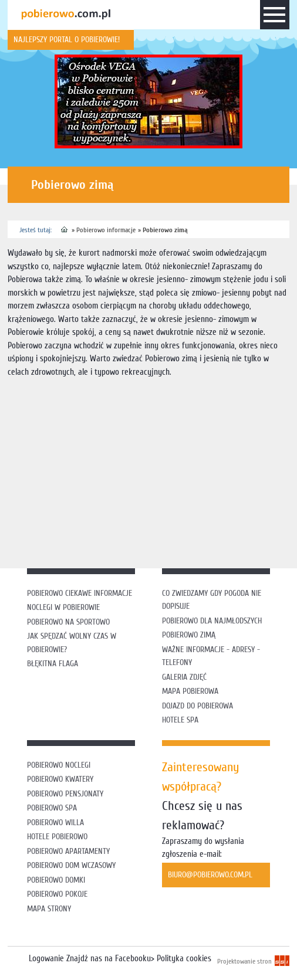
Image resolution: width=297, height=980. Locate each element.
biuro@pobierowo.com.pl (210, 875)
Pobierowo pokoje (57, 894)
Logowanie (46, 959)
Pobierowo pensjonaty (65, 794)
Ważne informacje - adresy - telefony (211, 656)
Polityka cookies (184, 959)
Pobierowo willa (57, 823)
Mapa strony (49, 909)
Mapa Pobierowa (190, 691)
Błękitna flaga (53, 664)
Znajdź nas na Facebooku (109, 959)
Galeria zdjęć (184, 677)
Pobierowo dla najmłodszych (212, 621)
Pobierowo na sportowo (68, 622)
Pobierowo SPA (52, 808)
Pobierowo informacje (106, 230)
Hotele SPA (180, 720)
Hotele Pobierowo (57, 837)
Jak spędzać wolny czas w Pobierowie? (72, 643)
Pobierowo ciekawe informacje (80, 593)
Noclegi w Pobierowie (63, 607)
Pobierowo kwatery (60, 779)
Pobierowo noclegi (59, 765)
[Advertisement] (152, 470)
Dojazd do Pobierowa (198, 706)
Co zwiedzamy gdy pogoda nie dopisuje (212, 600)
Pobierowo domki (56, 880)
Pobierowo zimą (165, 230)
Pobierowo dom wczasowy (71, 865)
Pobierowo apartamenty (68, 851)
